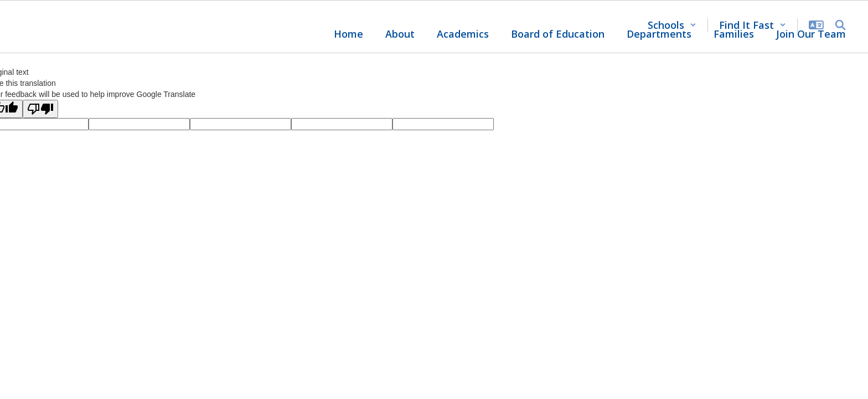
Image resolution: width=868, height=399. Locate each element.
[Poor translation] (40, 109)
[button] (672, 25)
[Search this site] (840, 25)
